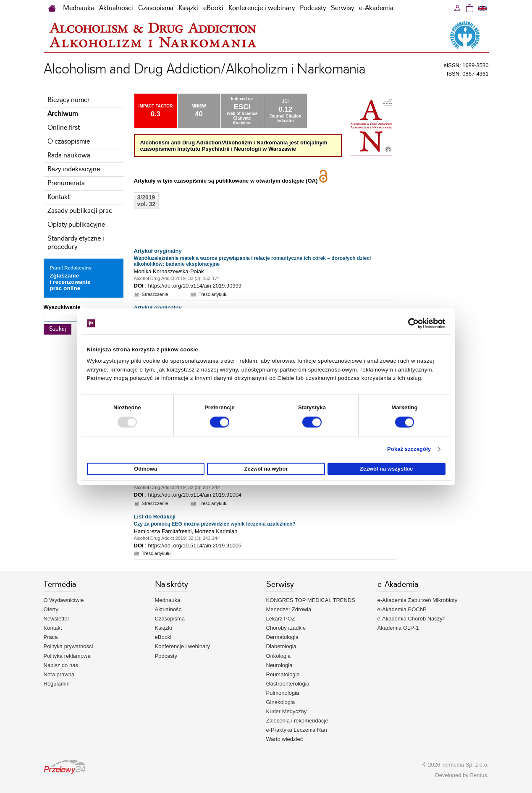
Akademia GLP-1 (398, 628)
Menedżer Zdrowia (289, 609)
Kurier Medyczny (287, 711)
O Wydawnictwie (64, 600)
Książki (188, 8)
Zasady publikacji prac (80, 211)
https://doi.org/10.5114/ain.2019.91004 (195, 495)
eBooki (213, 8)
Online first (64, 128)
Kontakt (59, 197)
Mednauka (79, 8)
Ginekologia (281, 702)
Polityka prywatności (68, 646)
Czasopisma (156, 8)
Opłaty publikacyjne (76, 225)
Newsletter (56, 619)
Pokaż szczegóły (409, 449)
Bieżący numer (69, 100)
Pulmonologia (283, 693)
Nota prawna (59, 674)
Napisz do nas (61, 665)
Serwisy (342, 8)
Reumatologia (283, 674)
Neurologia (279, 665)
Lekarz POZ (281, 619)
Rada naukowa (69, 156)
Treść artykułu (213, 294)
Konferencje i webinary (262, 8)
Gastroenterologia (288, 684)
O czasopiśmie (69, 142)
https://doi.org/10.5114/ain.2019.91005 (195, 546)
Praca (51, 637)
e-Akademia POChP (402, 609)
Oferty (51, 609)
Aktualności (116, 8)
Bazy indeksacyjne (74, 169)
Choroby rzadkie (286, 628)
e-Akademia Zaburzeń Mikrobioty (418, 600)
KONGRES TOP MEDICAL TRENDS (311, 600)
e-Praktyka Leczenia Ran (297, 730)
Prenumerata (66, 183)
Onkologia (279, 656)
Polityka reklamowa (67, 656)
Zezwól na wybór (266, 469)
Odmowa (145, 469)
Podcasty (313, 8)
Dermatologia (282, 637)
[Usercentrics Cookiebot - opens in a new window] (409, 323)
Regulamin (57, 684)
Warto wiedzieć (285, 739)
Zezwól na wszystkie (386, 469)
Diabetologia (281, 646)
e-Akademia (376, 8)
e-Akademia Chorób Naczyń (412, 619)
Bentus (478, 775)
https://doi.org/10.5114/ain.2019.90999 (195, 286)
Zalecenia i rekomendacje (297, 721)
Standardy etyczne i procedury (76, 243)
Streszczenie (155, 294)
